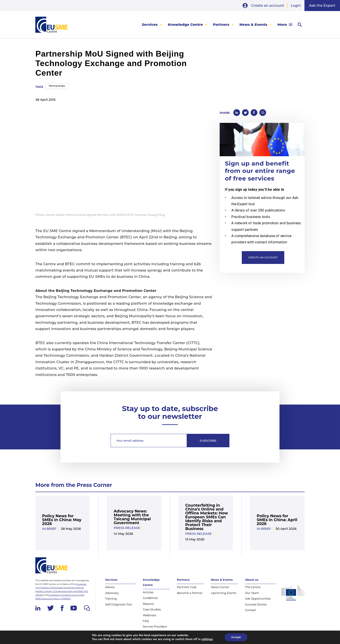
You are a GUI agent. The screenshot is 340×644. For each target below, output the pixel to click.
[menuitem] (152, 25)
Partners (221, 25)
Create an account (267, 5)
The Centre (253, 587)
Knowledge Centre (185, 25)
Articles (148, 592)
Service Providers (155, 626)
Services (150, 25)
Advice (110, 587)
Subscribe (208, 441)
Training (111, 598)
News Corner (220, 587)
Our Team (252, 593)
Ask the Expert (322, 5)
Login (296, 5)
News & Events (253, 25)
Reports (148, 604)
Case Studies (152, 609)
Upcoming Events (224, 593)
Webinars (150, 615)
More (282, 25)
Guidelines (150, 598)
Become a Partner (190, 593)
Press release (127, 528)
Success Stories (256, 604)
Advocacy (112, 593)
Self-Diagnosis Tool (119, 604)
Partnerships (57, 86)
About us (252, 580)
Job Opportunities (258, 598)
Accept (236, 637)
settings (207, 639)
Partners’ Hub (187, 587)
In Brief (49, 529)
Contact (251, 610)
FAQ (146, 621)
